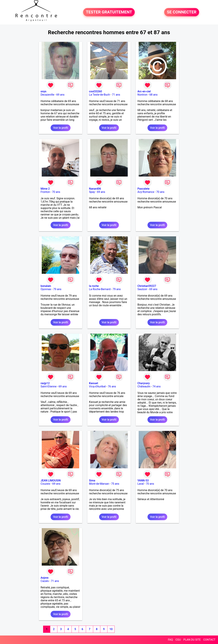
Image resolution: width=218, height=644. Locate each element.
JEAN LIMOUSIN (51, 480)
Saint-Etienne (48, 386)
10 (111, 629)
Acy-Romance (146, 192)
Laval (141, 484)
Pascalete (143, 189)
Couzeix (45, 484)
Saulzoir (142, 289)
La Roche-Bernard (100, 289)
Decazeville (47, 95)
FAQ (170, 640)
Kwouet (94, 383)
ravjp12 (45, 383)
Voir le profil (60, 128)
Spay (92, 192)
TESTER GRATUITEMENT (109, 12)
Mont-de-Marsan (99, 484)
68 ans (153, 95)
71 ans (116, 95)
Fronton (45, 192)
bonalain (46, 286)
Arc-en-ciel (144, 91)
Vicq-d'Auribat (97, 386)
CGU (178, 640)
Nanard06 (95, 189)
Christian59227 (147, 286)
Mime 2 (45, 189)
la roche (94, 286)
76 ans (112, 386)
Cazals (45, 581)
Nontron (142, 95)
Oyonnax (46, 289)
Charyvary (144, 383)
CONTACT (209, 640)
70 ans (56, 192)
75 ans (115, 484)
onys (43, 91)
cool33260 (96, 91)
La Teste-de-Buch (100, 95)
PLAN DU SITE (192, 640)
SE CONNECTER (182, 12)
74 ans (157, 386)
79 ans (57, 289)
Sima (92, 480)
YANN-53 (143, 480)
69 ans (60, 95)
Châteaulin (144, 386)
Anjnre (44, 578)
